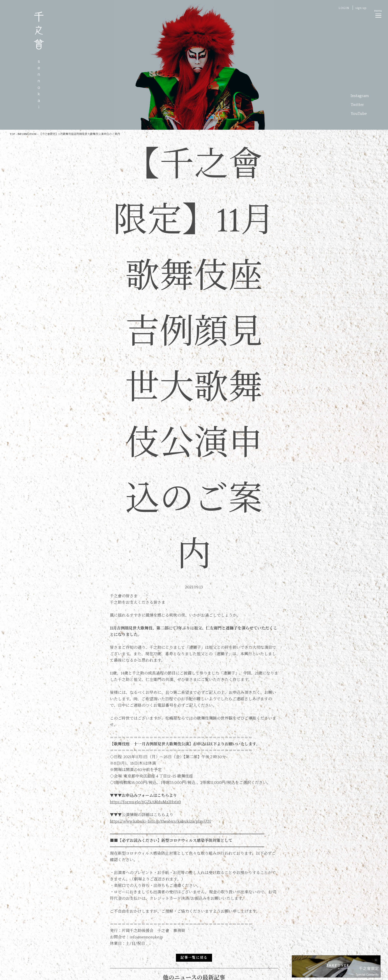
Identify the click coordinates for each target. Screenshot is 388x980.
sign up (361, 8)
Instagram (360, 96)
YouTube (359, 114)
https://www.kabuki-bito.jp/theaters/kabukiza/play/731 (160, 821)
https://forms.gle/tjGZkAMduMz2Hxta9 (145, 802)
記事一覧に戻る (194, 958)
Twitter (357, 105)
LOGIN (344, 8)
